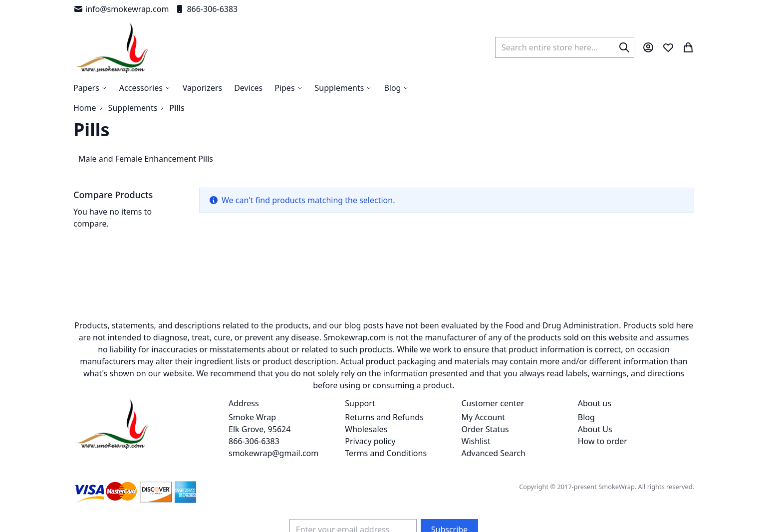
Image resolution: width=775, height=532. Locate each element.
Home (85, 108)
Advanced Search (494, 453)
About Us (595, 429)
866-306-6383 (206, 9)
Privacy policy (370, 441)
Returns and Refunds (384, 417)
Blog (586, 417)
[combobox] (565, 47)
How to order (603, 441)
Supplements (133, 108)
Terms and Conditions (386, 453)
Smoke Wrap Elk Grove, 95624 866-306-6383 (259, 429)
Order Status (485, 429)
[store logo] (112, 47)
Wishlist (476, 441)
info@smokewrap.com (121, 9)
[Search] (624, 47)
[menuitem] (396, 88)
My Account (484, 417)
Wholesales (366, 429)
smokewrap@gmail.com (273, 453)
